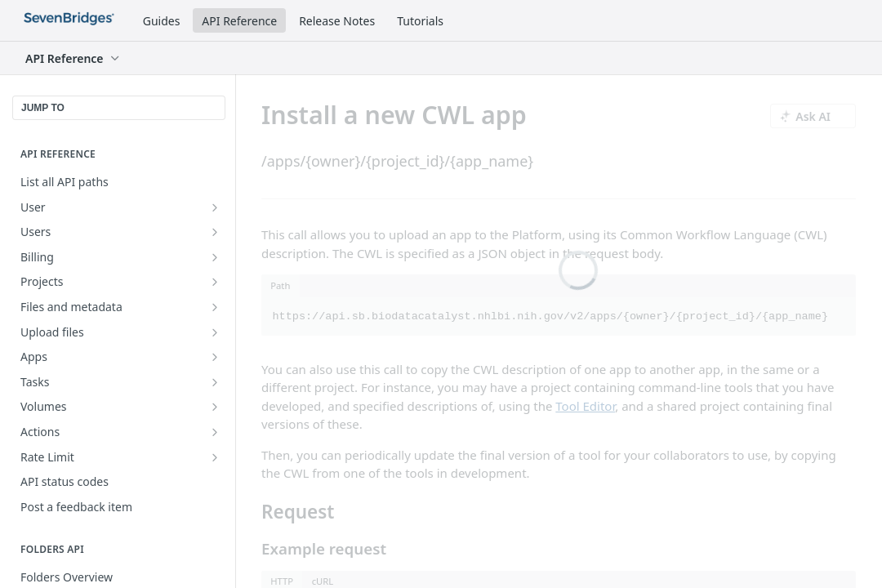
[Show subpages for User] (215, 207)
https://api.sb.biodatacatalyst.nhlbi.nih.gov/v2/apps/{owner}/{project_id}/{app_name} (551, 316)
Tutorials (420, 21)
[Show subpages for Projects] (215, 282)
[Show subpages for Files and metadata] (215, 307)
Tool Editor (585, 406)
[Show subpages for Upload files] (215, 332)
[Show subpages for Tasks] (215, 382)
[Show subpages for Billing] (215, 257)
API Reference (239, 21)
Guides (162, 21)
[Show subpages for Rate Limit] (215, 457)
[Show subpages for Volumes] (215, 407)
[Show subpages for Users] (215, 232)
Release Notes (337, 21)
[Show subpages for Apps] (215, 357)
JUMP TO (43, 108)
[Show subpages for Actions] (215, 432)
